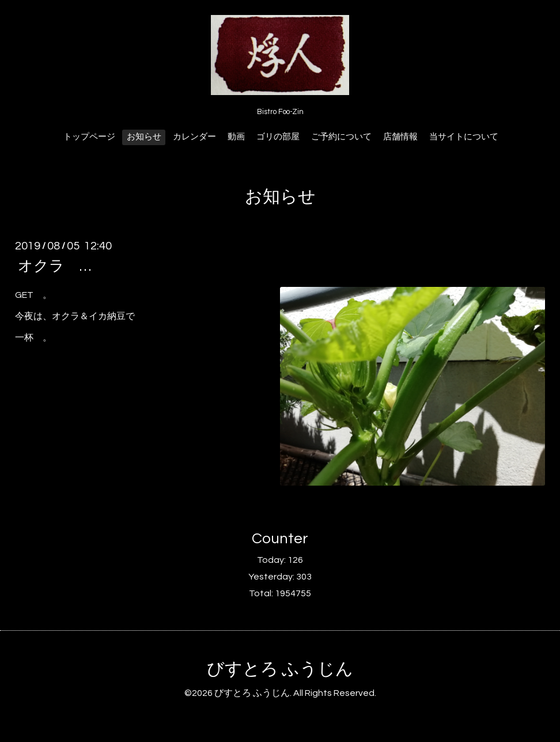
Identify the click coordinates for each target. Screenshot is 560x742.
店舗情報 (400, 137)
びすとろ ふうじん (280, 669)
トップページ (89, 137)
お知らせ (144, 137)
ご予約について (341, 137)
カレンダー (194, 137)
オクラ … (62, 266)
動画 (236, 137)
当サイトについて (464, 137)
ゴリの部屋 (278, 137)
